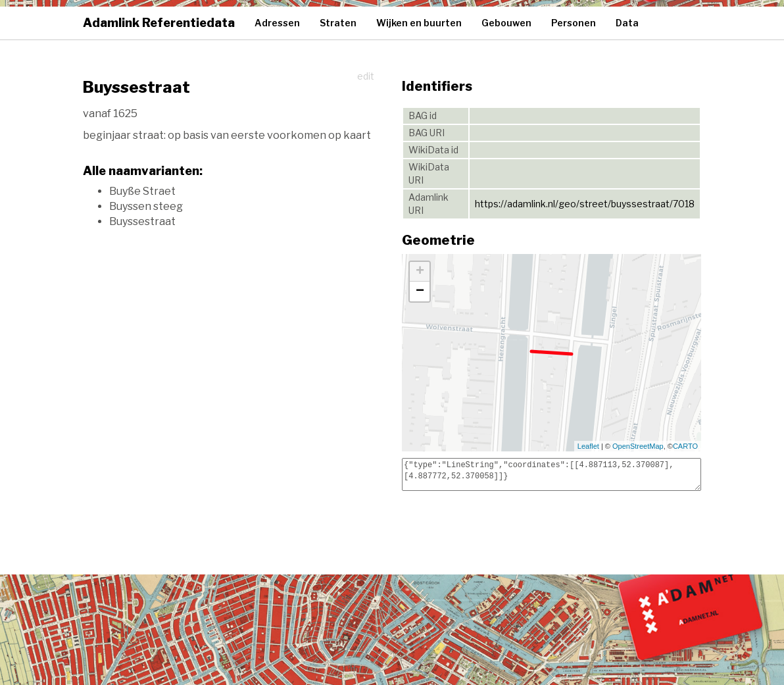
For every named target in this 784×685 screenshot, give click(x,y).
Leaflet (588, 446)
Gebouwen (506, 23)
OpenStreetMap (638, 446)
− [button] (420, 292)
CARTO (685, 446)
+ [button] (420, 272)
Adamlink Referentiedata (159, 23)
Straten (338, 23)
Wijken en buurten (419, 23)
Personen (574, 23)
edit (366, 76)
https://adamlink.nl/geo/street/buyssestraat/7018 (585, 204)
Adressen (277, 23)
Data (627, 23)
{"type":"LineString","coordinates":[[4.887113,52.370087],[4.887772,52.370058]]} (551, 474)
